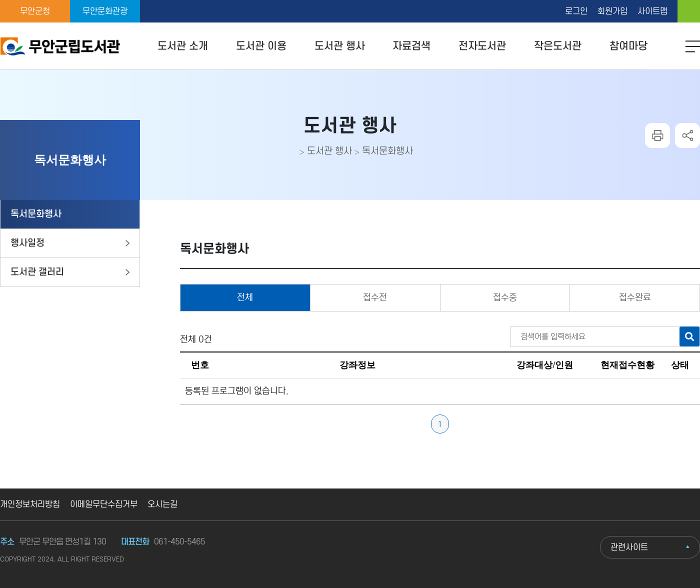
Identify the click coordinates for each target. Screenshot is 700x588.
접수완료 (635, 297)
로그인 (576, 11)
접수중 (505, 297)
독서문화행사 (387, 151)
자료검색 (411, 46)
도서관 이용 (261, 46)
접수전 (375, 297)
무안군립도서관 (60, 46)
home (689, 11)
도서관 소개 (183, 46)
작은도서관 (558, 46)
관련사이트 (629, 547)
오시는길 (162, 504)
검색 (689, 336)
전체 (245, 297)
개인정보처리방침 (30, 504)
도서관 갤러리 (37, 272)
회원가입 (612, 11)
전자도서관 (482, 46)
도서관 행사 (340, 46)
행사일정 (27, 243)
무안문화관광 (105, 11)
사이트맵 (652, 11)
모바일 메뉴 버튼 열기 (693, 47)
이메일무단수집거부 (104, 504)
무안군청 (35, 11)
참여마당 (628, 46)
